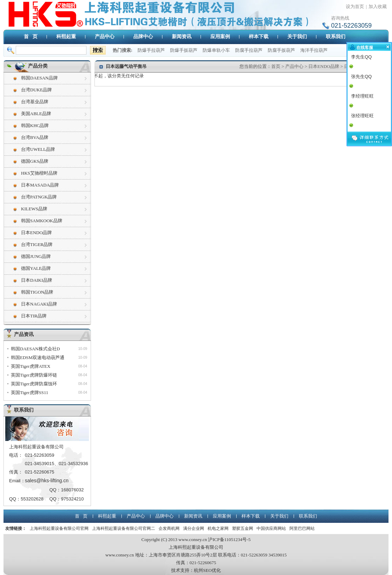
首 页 (31, 37)
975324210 (72, 499)
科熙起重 (66, 37)
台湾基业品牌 (35, 102)
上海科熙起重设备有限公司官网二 (124, 528)
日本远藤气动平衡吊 (126, 66)
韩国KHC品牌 (35, 125)
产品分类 (38, 66)
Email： (17, 481)
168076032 (72, 490)
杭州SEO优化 (207, 570)
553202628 (32, 499)
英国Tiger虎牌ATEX (31, 366)
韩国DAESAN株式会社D (35, 349)
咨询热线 (340, 18)
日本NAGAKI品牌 (39, 304)
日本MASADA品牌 (40, 185)
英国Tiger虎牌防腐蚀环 (34, 384)
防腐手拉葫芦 (249, 50)
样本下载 (259, 37)
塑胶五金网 (243, 528)
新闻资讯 (182, 37)
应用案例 (220, 37)
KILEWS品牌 (34, 209)
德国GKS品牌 (35, 161)
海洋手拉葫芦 (314, 50)
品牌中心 (143, 37)
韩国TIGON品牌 (37, 292)
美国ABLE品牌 (36, 114)
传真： (16, 472)
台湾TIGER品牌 (37, 244)
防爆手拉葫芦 (151, 50)
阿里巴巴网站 (302, 528)
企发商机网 (169, 528)
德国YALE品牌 (36, 268)
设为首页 (355, 6)
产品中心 (105, 37)
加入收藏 (378, 6)
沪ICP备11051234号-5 (229, 539)
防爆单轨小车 (216, 50)
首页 (276, 66)
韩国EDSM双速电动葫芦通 (38, 357)
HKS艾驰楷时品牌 (39, 173)
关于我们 (297, 37)
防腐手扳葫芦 (281, 50)
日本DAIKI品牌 (37, 280)
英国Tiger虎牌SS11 (30, 392)
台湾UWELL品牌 (38, 149)
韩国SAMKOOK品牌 (42, 221)
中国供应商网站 (271, 528)
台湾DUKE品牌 (36, 90)
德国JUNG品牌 (36, 256)
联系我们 (336, 37)
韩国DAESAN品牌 (39, 78)
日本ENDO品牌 (36, 233)
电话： (16, 455)
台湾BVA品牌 (35, 137)
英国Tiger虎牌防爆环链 (34, 375)
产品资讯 (24, 334)
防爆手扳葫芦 (184, 50)
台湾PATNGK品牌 (39, 197)
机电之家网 (218, 528)
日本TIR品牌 (34, 316)
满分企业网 (194, 528)
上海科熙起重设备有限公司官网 (59, 528)
